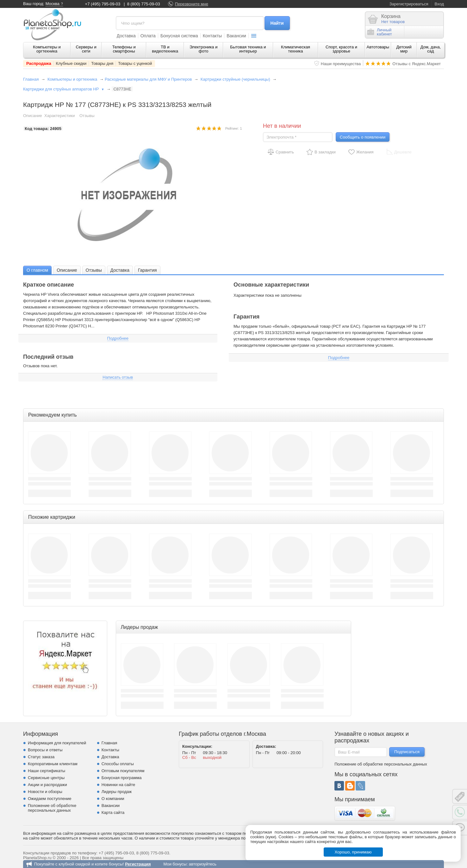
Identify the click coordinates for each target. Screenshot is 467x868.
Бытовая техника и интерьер (248, 49)
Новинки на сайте (118, 785)
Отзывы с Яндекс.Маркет (417, 64)
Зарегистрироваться (409, 4)
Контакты (212, 36)
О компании (113, 799)
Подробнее (118, 338)
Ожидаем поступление (50, 799)
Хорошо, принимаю (353, 852)
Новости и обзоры (45, 792)
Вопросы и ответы (45, 750)
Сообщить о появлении (363, 137)
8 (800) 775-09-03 (144, 4)
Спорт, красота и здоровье (341, 49)
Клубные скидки (71, 63)
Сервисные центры (46, 778)
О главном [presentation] (37, 270)
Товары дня (102, 63)
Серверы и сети (86, 49)
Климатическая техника (296, 49)
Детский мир (404, 49)
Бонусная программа (122, 778)
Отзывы (87, 116)
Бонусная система (179, 36)
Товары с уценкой (135, 63)
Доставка (126, 36)
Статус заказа (41, 757)
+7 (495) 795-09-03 (103, 4)
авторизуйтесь (203, 864)
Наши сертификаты (47, 771)
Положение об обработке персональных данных (52, 808)
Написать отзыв (118, 377)
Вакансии (236, 36)
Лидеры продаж (117, 792)
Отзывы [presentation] (94, 270)
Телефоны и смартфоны (124, 49)
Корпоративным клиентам (53, 764)
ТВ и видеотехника (165, 49)
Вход (439, 4)
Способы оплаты (118, 764)
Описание (33, 116)
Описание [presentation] (67, 270)
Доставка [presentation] (120, 270)
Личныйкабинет (380, 32)
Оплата (148, 36)
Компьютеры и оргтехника (47, 49)
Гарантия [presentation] (147, 270)
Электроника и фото (204, 49)
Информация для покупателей (57, 743)
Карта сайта (113, 812)
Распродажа (39, 63)
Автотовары (378, 47)
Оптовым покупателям (123, 771)
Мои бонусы (175, 864)
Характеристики (59, 116)
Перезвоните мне (192, 4)
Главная (31, 79)
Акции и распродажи (47, 785)
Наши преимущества (341, 64)
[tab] (37, 270)
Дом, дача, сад (431, 49)
